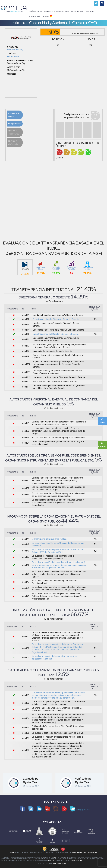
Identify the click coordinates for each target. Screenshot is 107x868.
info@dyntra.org (76, 860)
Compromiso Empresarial (89, 852)
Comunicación (78, 11)
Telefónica (75, 852)
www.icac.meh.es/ (15, 50)
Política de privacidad (61, 864)
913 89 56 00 (13, 57)
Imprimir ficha (15, 124)
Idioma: (47, 16)
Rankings (48, 11)
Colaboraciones (62, 11)
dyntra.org (54, 857)
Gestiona (90, 11)
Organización (35, 16)
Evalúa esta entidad (14, 115)
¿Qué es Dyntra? (36, 11)
